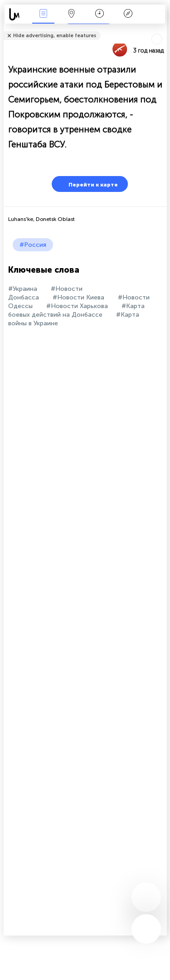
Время (100, 14)
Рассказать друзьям (162, 30)
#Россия (33, 245)
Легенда (128, 14)
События (43, 14)
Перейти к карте (87, 184)
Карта (72, 14)
